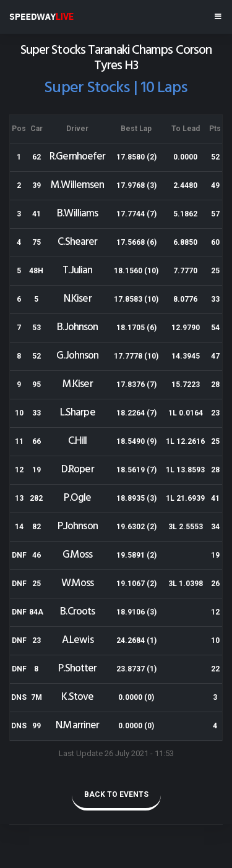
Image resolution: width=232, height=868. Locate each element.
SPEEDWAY (41, 17)
